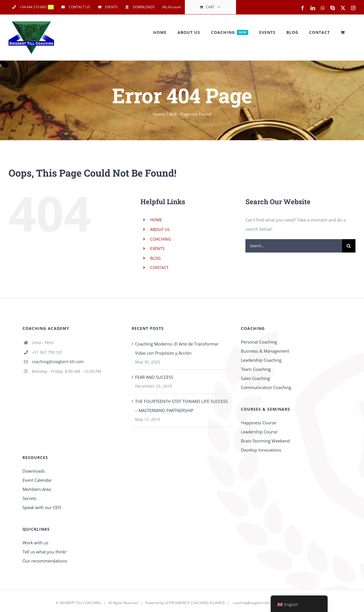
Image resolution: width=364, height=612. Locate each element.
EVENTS (157, 248)
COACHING (161, 239)
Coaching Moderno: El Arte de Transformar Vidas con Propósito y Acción (177, 348)
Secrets (29, 498)
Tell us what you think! (45, 552)
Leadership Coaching (261, 360)
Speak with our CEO (42, 507)
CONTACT (159, 267)
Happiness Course (258, 423)
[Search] (349, 246)
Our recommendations (45, 561)
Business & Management (265, 351)
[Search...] (294, 246)
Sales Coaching (255, 378)
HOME (156, 220)
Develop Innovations (261, 450)
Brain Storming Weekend (265, 441)
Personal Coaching (259, 342)
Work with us (35, 543)
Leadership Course (259, 432)
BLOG (155, 258)
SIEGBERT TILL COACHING (80, 603)
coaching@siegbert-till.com (58, 362)
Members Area (37, 489)
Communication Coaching (266, 387)
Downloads (34, 471)
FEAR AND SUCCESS (154, 377)
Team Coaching (256, 369)
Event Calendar (37, 480)
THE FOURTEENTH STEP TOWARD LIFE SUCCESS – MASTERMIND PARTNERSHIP (181, 406)
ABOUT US (160, 229)
